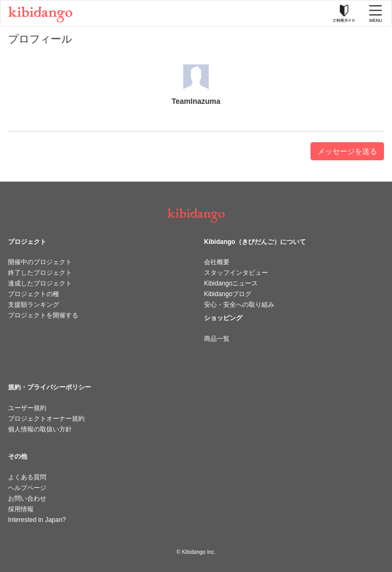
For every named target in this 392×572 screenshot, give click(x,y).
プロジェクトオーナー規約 (46, 419)
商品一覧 (217, 339)
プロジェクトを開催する (43, 315)
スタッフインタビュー (236, 273)
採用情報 (21, 509)
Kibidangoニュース (231, 283)
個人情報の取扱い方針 (40, 429)
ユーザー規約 (27, 408)
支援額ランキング (34, 305)
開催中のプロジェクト (40, 262)
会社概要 (217, 262)
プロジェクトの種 (34, 294)
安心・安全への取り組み (239, 305)
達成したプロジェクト (40, 283)
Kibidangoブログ (228, 294)
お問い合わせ (27, 499)
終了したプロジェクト (40, 273)
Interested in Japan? (37, 520)
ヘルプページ (27, 488)
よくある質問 (27, 477)
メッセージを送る (347, 151)
